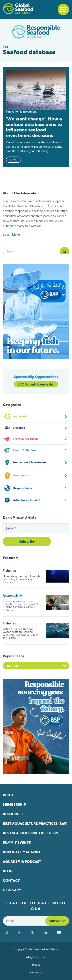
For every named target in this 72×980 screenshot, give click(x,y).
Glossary (12, 890)
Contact (11, 881)
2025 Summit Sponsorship (36, 384)
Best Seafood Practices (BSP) (30, 833)
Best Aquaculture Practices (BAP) (35, 824)
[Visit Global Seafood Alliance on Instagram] (10, 932)
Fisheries (9, 571)
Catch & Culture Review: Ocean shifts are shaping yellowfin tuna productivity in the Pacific (21, 634)
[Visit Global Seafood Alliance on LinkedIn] (48, 932)
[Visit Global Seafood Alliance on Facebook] (22, 932)
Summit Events (17, 843)
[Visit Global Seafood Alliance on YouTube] (62, 932)
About (9, 795)
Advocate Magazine (22, 852)
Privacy (36, 965)
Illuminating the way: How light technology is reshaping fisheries (22, 579)
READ (14, 160)
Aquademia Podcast (22, 862)
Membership (14, 805)
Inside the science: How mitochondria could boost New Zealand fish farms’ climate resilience (22, 606)
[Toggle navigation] (63, 9)
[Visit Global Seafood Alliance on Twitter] (35, 932)
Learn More (11, 235)
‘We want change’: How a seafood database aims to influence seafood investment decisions (34, 127)
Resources (13, 814)
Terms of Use (36, 973)
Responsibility (13, 596)
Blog (8, 871)
